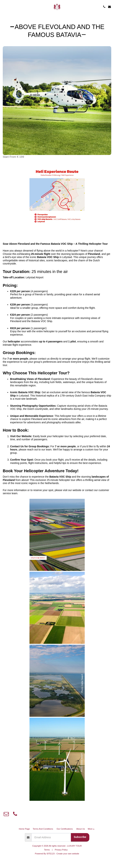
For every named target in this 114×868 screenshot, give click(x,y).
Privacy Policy (61, 850)
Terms (47, 850)
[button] (4, 7)
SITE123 (51, 854)
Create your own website (68, 854)
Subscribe (80, 837)
